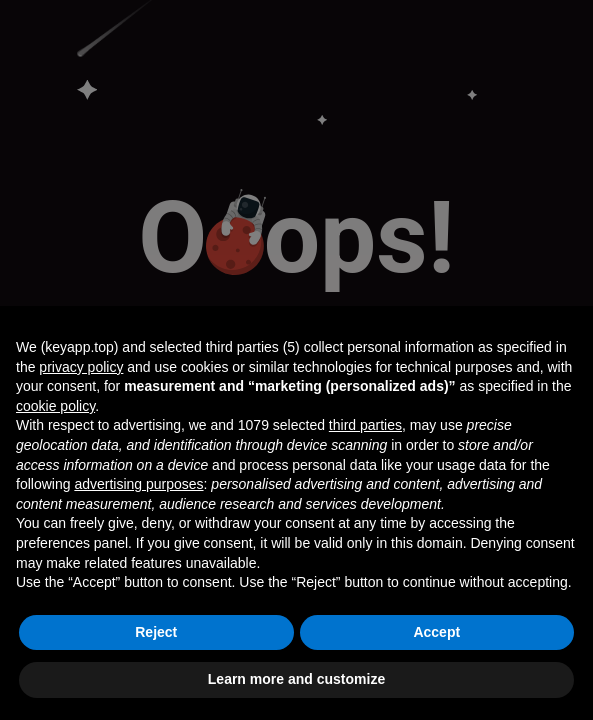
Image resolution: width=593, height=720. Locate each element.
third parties (365, 425)
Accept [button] (436, 632)
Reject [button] (156, 632)
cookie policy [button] (55, 406)
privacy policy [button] (81, 367)
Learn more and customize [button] (296, 679)
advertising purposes (138, 484)
